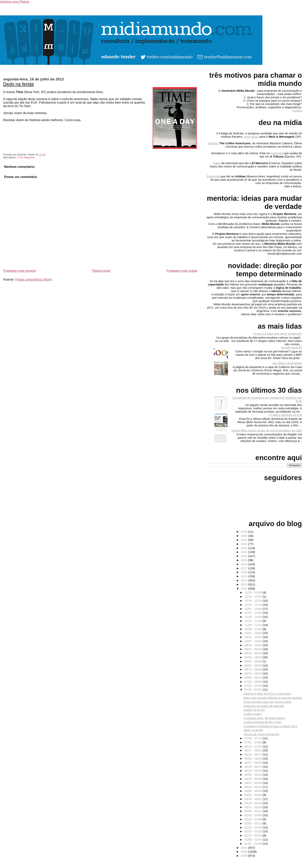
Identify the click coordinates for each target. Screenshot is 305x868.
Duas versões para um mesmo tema (267, 702)
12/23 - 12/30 (253, 596)
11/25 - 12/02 (253, 613)
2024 (245, 540)
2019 (245, 560)
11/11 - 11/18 (253, 621)
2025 (245, 536)
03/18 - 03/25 (253, 803)
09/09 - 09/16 (253, 657)
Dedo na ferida (18, 84)
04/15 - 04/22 (253, 787)
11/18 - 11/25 (253, 617)
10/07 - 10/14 (253, 641)
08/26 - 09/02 (253, 665)
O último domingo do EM (286, 415)
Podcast (213, 143)
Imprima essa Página (15, 2)
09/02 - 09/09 (253, 661)
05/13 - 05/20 (253, 771)
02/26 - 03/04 (253, 815)
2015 (245, 576)
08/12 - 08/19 (253, 673)
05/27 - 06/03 (253, 763)
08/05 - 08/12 (253, 677)
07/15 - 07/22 (253, 690)
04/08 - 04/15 (253, 791)
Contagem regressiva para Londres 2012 (270, 726)
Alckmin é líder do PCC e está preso (267, 694)
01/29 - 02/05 (253, 827)
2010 (245, 852)
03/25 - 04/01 (253, 799)
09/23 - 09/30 (253, 649)
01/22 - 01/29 (253, 831)
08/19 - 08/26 (253, 669)
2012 (245, 588)
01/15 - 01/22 (253, 835)
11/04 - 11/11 (253, 625)
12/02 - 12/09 (253, 609)
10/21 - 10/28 (253, 633)
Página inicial (101, 271)
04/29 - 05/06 (253, 779)
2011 (245, 848)
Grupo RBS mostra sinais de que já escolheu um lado (267, 430)
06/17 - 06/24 (253, 750)
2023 (245, 544)
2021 (245, 552)
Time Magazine (26, 157)
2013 (245, 584)
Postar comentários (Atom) (34, 280)
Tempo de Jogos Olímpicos (261, 734)
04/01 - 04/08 (253, 795)
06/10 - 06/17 (253, 754)
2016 (245, 572)
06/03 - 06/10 (253, 758)
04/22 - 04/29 (253, 783)
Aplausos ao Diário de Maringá (264, 706)
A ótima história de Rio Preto (262, 722)
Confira (297, 110)
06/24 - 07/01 (253, 746)
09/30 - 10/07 (253, 645)
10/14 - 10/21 (253, 637)
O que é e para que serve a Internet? (278, 334)
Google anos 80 (291, 347)
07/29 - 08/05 (253, 682)
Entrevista (213, 176)
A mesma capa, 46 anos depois (264, 718)
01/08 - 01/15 (253, 839)
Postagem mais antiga (182, 271)
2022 (245, 548)
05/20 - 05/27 (253, 767)
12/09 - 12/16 (253, 605)
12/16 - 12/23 (253, 601)
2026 (245, 532)
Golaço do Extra (254, 710)
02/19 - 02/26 (253, 819)
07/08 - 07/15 (253, 738)
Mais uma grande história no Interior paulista (273, 698)
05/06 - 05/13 (253, 775)
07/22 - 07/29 (253, 686)
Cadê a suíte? (253, 714)
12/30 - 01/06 (253, 592)
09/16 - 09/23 (253, 653)
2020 (245, 556)
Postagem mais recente (19, 271)
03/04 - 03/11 (253, 811)
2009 (245, 856)
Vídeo (216, 163)
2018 (245, 564)
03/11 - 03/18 (253, 807)
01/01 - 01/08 (253, 844)
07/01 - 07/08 (253, 742)
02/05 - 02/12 (253, 823)
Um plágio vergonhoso (287, 363)
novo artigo (251, 137)
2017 (245, 568)
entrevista (277, 153)
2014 (245, 580)
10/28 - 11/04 (253, 629)
